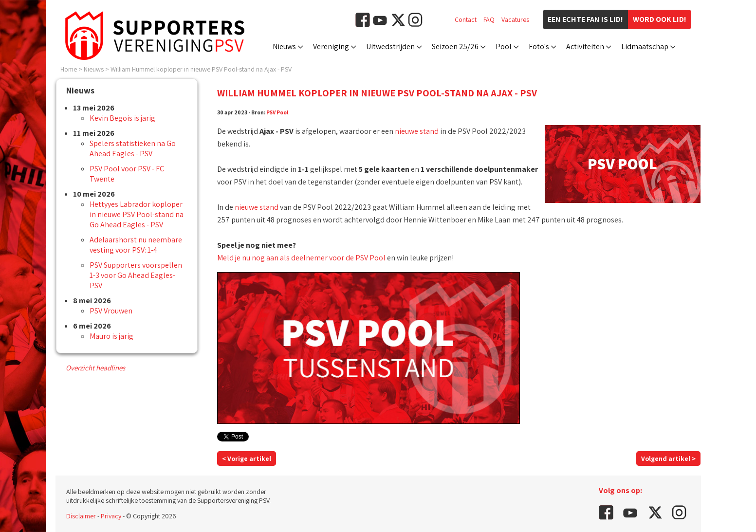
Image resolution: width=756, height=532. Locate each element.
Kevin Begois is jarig (122, 118)
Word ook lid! (660, 19)
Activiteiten (585, 46)
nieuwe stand (417, 131)
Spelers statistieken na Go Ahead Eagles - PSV (133, 148)
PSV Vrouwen (111, 311)
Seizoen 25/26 (455, 46)
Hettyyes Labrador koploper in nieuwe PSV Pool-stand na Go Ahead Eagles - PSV (137, 214)
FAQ (489, 19)
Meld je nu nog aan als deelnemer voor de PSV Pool (301, 258)
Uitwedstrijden (390, 46)
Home (69, 69)
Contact (466, 19)
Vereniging (331, 46)
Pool (504, 46)
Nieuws (284, 46)
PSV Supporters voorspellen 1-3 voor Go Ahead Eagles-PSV (136, 275)
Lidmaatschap (645, 46)
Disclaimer (81, 516)
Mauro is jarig (111, 336)
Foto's (539, 46)
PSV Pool (277, 112)
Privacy (111, 516)
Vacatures (515, 19)
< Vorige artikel (247, 459)
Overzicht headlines (95, 368)
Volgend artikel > (668, 459)
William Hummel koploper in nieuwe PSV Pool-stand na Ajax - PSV (201, 69)
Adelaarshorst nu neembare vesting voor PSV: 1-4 (136, 245)
